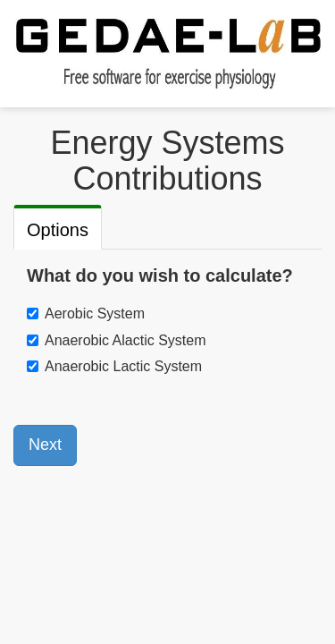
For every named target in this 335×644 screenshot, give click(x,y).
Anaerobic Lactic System (123, 366)
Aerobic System (95, 314)
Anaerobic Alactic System (126, 340)
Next (45, 445)
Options (58, 230)
